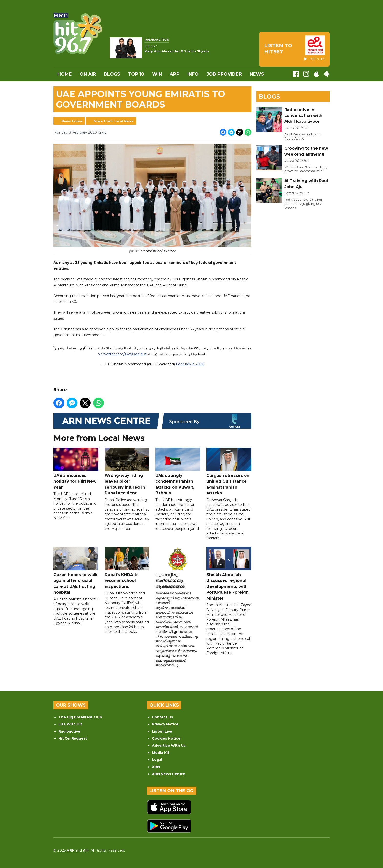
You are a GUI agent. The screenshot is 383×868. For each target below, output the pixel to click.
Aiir (86, 850)
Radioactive (69, 731)
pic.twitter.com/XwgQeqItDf (122, 354)
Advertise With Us (169, 746)
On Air (88, 74)
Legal (157, 760)
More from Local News (114, 121)
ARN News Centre (169, 774)
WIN (157, 74)
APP (175, 74)
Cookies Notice (166, 738)
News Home (72, 121)
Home (65, 74)
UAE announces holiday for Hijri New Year (76, 469)
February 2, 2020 (190, 364)
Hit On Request (73, 738)
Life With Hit (70, 724)
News (257, 74)
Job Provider (224, 74)
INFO (193, 74)
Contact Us (162, 717)
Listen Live (162, 731)
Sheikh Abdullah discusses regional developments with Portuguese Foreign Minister (229, 574)
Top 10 (136, 74)
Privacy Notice (165, 724)
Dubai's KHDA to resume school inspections (127, 568)
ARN (156, 767)
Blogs (112, 74)
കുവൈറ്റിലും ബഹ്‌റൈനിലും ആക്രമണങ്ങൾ (178, 568)
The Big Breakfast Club (80, 717)
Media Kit (161, 753)
